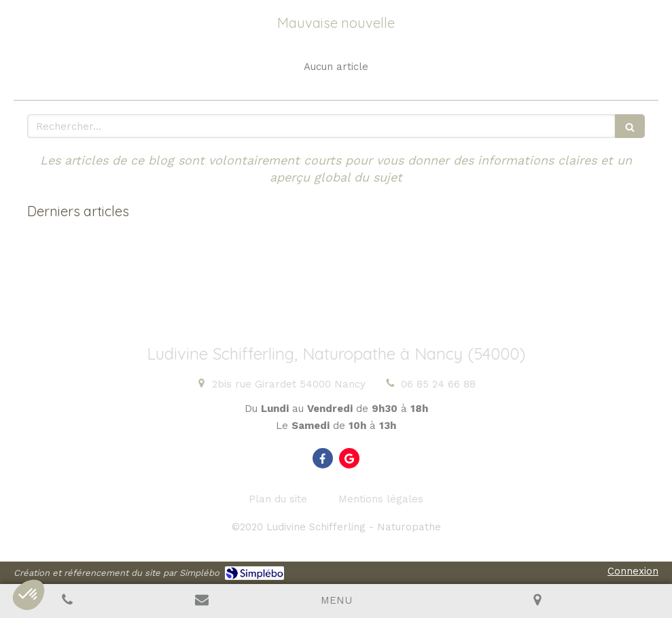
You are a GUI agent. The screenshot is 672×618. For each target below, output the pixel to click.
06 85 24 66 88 (438, 384)
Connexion (633, 571)
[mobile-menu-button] (336, 601)
